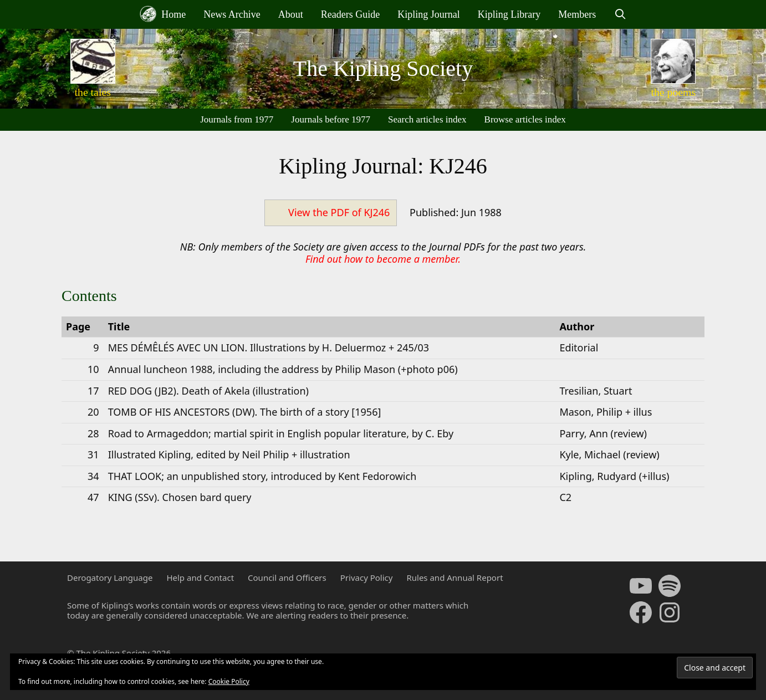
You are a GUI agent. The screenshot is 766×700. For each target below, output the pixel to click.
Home (163, 14)
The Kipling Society (383, 68)
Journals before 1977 (331, 119)
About (291, 14)
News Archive (232, 14)
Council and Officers (287, 578)
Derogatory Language (110, 578)
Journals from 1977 (237, 119)
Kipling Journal (429, 14)
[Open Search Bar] (620, 14)
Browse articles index (525, 119)
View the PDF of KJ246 (339, 212)
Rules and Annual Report (455, 578)
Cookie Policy (229, 681)
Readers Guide (350, 14)
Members (577, 14)
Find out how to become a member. (383, 259)
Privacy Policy (367, 578)
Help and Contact (200, 578)
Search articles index (427, 119)
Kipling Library (509, 14)
